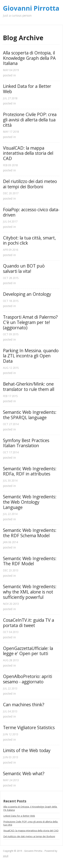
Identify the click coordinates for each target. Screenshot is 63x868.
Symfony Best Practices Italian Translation (27, 443)
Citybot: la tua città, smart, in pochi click (30, 241)
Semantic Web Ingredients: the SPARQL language (30, 415)
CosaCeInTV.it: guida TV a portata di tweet (29, 623)
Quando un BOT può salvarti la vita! (24, 269)
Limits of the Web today (27, 751)
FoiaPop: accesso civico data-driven (31, 212)
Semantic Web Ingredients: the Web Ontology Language (30, 502)
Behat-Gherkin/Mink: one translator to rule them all (29, 387)
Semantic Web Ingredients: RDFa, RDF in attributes (30, 471)
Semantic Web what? (24, 774)
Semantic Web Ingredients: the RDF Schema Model (30, 533)
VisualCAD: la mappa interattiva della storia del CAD (29, 153)
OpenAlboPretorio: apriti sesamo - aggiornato (28, 679)
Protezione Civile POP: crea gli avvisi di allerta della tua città (30, 120)
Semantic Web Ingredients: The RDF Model (30, 561)
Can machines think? (24, 705)
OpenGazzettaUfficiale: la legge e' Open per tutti (29, 651)
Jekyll (6, 856)
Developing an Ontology (27, 294)
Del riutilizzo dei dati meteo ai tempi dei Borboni (31, 184)
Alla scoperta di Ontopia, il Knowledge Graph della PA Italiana (30, 58)
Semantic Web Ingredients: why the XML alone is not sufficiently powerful (30, 592)
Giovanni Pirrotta (31, 8)
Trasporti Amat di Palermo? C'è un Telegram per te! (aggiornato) (31, 322)
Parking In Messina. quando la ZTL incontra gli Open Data (31, 356)
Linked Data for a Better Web (28, 89)
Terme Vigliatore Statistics (29, 728)
